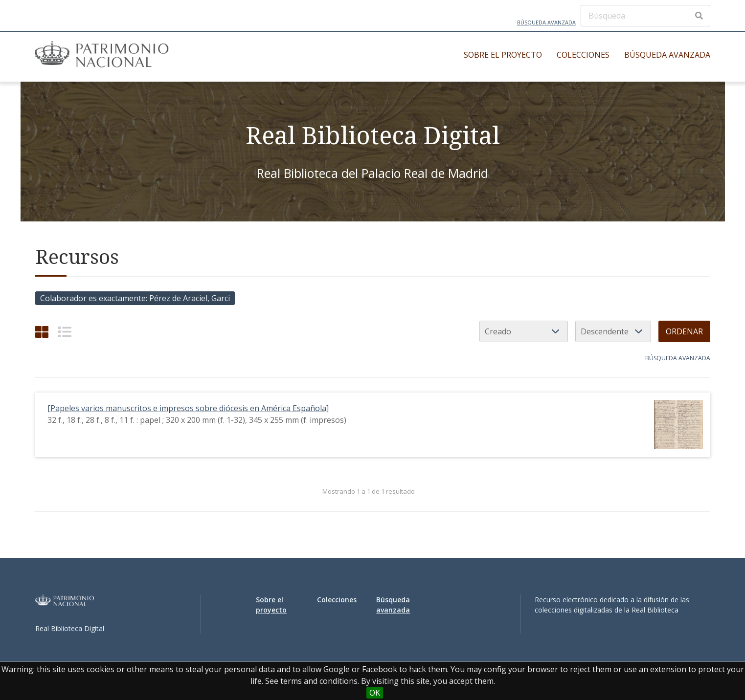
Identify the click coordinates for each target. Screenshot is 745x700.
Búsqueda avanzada (546, 22)
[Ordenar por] (524, 331)
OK (375, 693)
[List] (65, 332)
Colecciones (583, 55)
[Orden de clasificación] (613, 331)
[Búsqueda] (645, 16)
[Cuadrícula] (42, 332)
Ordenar (684, 331)
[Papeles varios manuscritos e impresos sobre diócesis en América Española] (188, 408)
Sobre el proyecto (503, 55)
